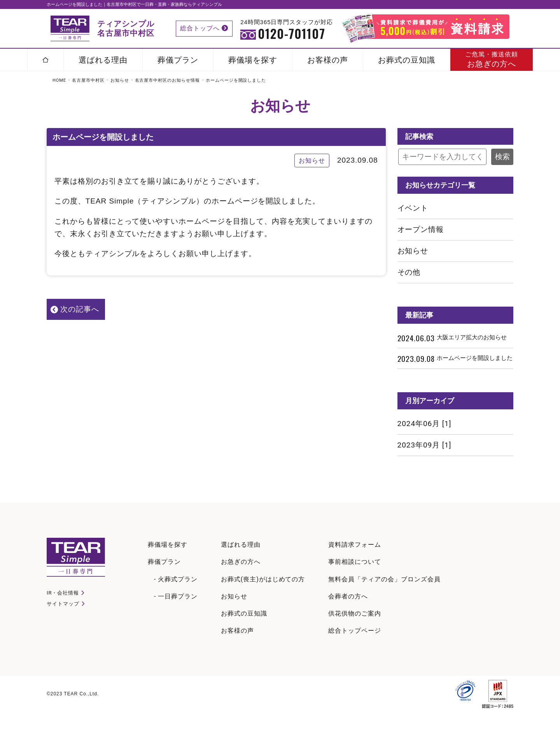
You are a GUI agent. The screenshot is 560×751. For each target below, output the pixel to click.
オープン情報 (421, 229)
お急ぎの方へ (492, 60)
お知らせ (120, 80)
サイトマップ (63, 604)
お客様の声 (328, 60)
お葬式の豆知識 (407, 60)
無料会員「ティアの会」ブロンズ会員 (384, 579)
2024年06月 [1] (424, 424)
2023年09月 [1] (424, 445)
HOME (59, 80)
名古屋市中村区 (88, 80)
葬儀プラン (178, 60)
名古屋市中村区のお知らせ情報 (167, 80)
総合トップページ (355, 631)
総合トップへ (204, 28)
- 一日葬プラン (176, 596)
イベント (413, 208)
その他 (409, 272)
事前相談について (355, 562)
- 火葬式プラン (176, 579)
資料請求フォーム (355, 545)
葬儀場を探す (253, 60)
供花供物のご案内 (355, 613)
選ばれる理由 (103, 60)
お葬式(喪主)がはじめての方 (263, 579)
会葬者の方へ (348, 596)
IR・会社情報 (63, 593)
